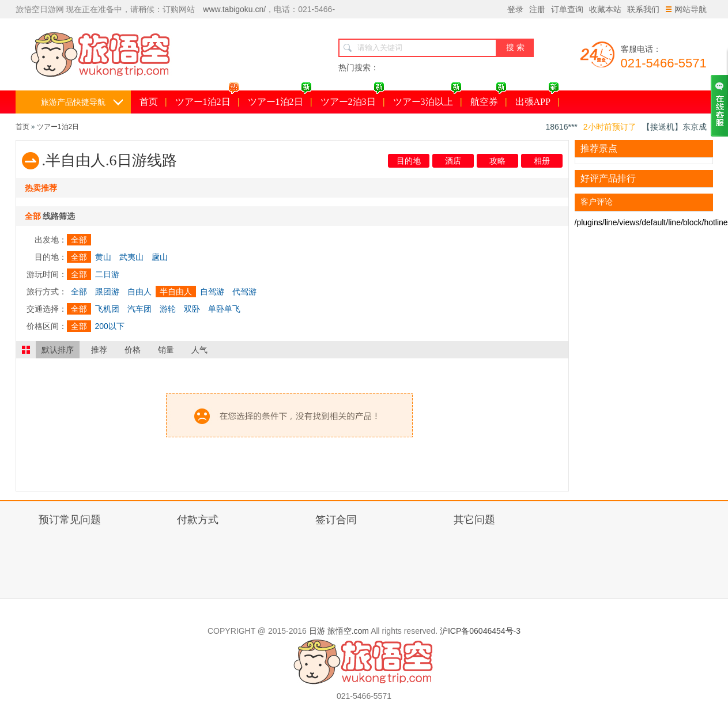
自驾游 (212, 292)
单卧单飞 (224, 309)
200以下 (110, 326)
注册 (537, 9)
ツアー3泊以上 (427, 99)
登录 (515, 9)
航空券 (489, 99)
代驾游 (244, 292)
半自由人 (176, 292)
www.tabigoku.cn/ (234, 9)
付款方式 (198, 520)
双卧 (192, 309)
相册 (542, 161)
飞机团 (107, 309)
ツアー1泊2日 (207, 99)
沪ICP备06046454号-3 (480, 631)
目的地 (409, 161)
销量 (166, 350)
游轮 (168, 309)
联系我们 (643, 9)
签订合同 (336, 520)
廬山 (160, 257)
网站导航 (686, 9)
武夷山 (131, 257)
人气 (199, 350)
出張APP (537, 99)
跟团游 (107, 292)
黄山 (103, 257)
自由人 (139, 292)
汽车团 (139, 309)
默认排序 (58, 350)
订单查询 (567, 9)
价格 (133, 350)
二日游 (107, 274)
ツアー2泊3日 (352, 99)
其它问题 (474, 520)
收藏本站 (605, 9)
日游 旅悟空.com (339, 631)
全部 (79, 240)
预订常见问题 (70, 520)
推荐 (99, 350)
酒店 (453, 161)
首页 (149, 102)
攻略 (497, 161)
